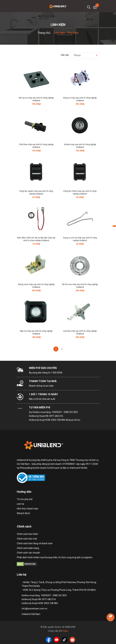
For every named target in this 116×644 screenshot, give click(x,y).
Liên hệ (20, 504)
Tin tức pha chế (25, 499)
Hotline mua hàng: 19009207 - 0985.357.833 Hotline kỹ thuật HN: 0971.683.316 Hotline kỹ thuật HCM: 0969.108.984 (53, 416)
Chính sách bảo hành (27, 534)
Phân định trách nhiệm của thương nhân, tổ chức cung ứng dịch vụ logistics (55, 557)
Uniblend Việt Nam (31, 614)
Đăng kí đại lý (23, 513)
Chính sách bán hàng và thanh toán (35, 543)
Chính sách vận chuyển (28, 553)
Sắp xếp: (65, 55)
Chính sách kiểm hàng (28, 548)
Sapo (65, 631)
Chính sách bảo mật (27, 539)
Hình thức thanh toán (28, 509)
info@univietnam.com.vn (34, 609)
